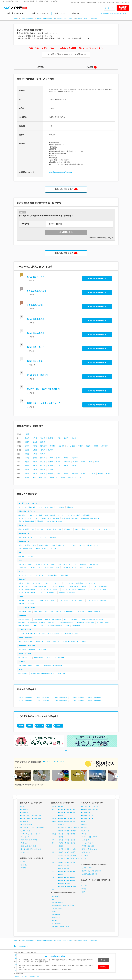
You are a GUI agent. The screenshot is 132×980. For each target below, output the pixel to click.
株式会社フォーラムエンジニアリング (43, 403)
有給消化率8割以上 (57, 902)
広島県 (50, 466)
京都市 (75, 462)
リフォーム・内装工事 (71, 642)
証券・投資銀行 (24, 626)
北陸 (100, 3)
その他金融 (76, 626)
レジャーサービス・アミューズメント (32, 575)
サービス (22, 560)
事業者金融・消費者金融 (85, 622)
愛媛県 (43, 470)
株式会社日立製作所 (36, 333)
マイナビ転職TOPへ (22, 946)
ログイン (111, 8)
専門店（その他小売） (48, 592)
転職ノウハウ (60, 13)
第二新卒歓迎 (56, 896)
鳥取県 (27, 466)
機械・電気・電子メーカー (28, 511)
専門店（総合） (24, 586)
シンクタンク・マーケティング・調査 (32, 634)
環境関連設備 (39, 658)
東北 (78, 3)
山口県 (58, 466)
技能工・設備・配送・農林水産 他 (31, 849)
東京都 (52, 446)
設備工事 (56, 642)
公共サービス (25, 852)
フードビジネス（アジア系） (97, 600)
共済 (67, 626)
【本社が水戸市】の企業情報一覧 (66, 18)
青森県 (27, 438)
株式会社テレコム (35, 361)
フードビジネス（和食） (27, 604)
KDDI (30, 725)
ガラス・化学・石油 (54, 529)
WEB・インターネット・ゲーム (31, 834)
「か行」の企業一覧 (43, 698)
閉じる (103, 960)
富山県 (27, 454)
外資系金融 (38, 619)
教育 (53, 564)
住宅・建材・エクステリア (28, 537)
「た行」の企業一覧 (77, 698)
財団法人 (59, 725)
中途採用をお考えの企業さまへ (111, 13)
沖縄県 (83, 474)
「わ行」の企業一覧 (94, 701)
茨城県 (27, 442)
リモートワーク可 (57, 908)
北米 (34, 477)
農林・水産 (62, 673)
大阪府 (43, 462)
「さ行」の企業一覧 (60, 698)
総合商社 (22, 556)
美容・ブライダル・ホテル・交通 (31, 819)
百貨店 (21, 583)
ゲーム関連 (60, 507)
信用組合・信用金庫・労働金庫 (93, 619)
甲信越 (94, 3)
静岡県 (35, 458)
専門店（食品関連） (40, 586)
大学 (49, 725)
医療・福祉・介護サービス (67, 564)
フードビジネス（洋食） (47, 600)
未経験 (84, 889)
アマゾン (40, 725)
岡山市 (66, 466)
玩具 (53, 545)
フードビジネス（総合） (27, 600)
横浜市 (88, 446)
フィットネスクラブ (69, 567)
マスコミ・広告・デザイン (28, 608)
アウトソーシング (42, 564)
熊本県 (50, 474)
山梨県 (35, 450)
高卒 (84, 892)
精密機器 (86, 515)
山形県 (58, 438)
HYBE (21, 725)
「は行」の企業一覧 (25, 701)
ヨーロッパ (43, 477)
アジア (27, 477)
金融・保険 (22, 615)
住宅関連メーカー (25, 533)
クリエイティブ (26, 831)
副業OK (54, 912)
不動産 (84, 642)
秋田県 (50, 438)
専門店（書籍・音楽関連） (28, 589)
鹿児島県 (75, 474)
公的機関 (22, 662)
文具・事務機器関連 (25, 548)
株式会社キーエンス (36, 347)
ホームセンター (91, 583)
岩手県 (35, 438)
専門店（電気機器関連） (100, 586)
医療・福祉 (25, 822)
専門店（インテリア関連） (28, 592)
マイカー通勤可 (56, 924)
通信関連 (70, 507)
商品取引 (51, 622)
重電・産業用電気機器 (26, 521)
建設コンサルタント (25, 642)
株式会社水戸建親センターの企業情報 (87, 18)
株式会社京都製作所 (36, 319)
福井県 (43, 454)
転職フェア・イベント (40, 13)
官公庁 (38, 666)
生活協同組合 (23, 673)
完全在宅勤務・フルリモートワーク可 (63, 905)
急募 (53, 899)
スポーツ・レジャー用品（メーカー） (86, 545)
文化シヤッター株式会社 (38, 375)
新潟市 (50, 450)
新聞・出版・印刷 (40, 612)
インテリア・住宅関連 (48, 537)
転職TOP (16, 18)
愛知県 (43, 458)
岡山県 (43, 466)
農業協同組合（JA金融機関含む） (43, 673)
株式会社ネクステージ (37, 277)
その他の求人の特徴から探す (60, 927)
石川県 (35, 454)
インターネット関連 (46, 507)
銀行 (66, 619)
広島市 (74, 466)
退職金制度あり (56, 918)
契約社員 (24, 865)
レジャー (22, 571)
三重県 (50, 458)
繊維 (77, 529)
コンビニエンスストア (53, 583)
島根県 (35, 466)
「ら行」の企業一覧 (77, 701)
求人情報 (90, 67)
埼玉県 (27, 446)
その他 (21, 669)
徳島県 (27, 470)
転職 (16, 964)
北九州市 (92, 474)
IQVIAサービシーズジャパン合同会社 (43, 389)
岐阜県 (27, 458)
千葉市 (80, 446)
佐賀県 (35, 474)
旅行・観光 (65, 575)
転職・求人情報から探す (16, 13)
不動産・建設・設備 (26, 638)
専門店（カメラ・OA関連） (78, 586)
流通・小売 (22, 579)
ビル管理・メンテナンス (27, 567)
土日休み (85, 886)
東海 (104, 3)
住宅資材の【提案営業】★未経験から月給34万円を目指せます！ (46, 216)
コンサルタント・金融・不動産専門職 (32, 828)
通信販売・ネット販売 (67, 592)
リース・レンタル (39, 626)
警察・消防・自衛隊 (25, 666)
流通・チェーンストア (34, 583)
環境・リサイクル (25, 658)
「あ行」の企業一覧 (25, 698)
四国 (117, 3)
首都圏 (89, 3)
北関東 (83, 3)
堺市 (90, 462)
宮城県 (43, 438)
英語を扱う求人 (35, 976)
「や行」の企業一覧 (60, 701)
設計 (48, 642)
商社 (20, 552)
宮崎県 (66, 474)
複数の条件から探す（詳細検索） (92, 871)
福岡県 (27, 474)
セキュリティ (94, 564)
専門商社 (31, 556)
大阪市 (83, 462)
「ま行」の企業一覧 (43, 701)
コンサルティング (25, 630)
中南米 (63, 477)
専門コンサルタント (55, 634)
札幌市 (27, 434)
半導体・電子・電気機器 (50, 518)
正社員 (23, 862)
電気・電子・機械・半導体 (29, 840)
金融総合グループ (25, 619)
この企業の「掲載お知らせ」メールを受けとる (66, 54)
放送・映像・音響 (25, 612)
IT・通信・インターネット (28, 503)
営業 (23, 806)
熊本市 (108, 474)
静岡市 (58, 458)
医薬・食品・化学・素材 (28, 846)
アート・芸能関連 (94, 612)
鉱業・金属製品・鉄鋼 (26, 529)
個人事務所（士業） (72, 634)
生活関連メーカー (25, 541)
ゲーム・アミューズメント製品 (69, 515)
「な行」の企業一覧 (94, 698)
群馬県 (43, 442)
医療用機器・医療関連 (70, 518)
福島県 (66, 438)
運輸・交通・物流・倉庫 (27, 646)
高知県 (50, 470)
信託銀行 (22, 622)
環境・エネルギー (25, 654)
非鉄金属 (40, 529)
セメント (107, 529)
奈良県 (58, 462)
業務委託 (24, 868)
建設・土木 (40, 642)
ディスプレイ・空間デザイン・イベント (70, 612)
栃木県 (35, 442)
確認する (103, 967)
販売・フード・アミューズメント (31, 815)
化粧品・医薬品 (30, 545)
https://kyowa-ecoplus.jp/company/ (61, 172)
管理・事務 (25, 812)
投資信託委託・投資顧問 (37, 622)
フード (21, 597)
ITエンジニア (25, 837)
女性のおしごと (77, 13)
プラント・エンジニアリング (28, 518)
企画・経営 (25, 809)
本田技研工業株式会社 (37, 291)
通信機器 (40, 521)
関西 (108, 3)
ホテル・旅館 (53, 575)
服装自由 (54, 921)
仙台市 (74, 438)
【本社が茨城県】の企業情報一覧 (46, 18)
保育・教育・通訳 (27, 825)
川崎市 (96, 446)
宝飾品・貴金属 (41, 548)
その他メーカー (55, 548)
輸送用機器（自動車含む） (90, 518)
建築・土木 (25, 843)
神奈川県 (61, 446)
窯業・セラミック (88, 529)
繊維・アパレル (64, 545)
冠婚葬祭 (83, 564)
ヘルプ (125, 13)
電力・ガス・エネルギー (55, 658)
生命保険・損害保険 (55, 626)
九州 (122, 3)
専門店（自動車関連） (58, 586)
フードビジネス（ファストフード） (71, 600)
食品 (20, 545)
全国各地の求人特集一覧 (90, 874)
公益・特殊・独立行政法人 (53, 666)
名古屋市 (75, 458)
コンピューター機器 (35, 515)
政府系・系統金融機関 (53, 619)
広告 (51, 612)
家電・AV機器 (50, 515)
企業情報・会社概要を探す (28, 18)
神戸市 (97, 462)
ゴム (99, 529)
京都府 (35, 462)
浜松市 (66, 458)
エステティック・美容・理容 (49, 567)
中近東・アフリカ (75, 477)
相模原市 (104, 446)
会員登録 (123, 8)
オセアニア (54, 477)
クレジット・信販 (103, 622)
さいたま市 (71, 446)
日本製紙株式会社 (35, 305)
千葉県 (35, 446)
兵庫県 (50, 462)
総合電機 (22, 515)
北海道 (73, 3)
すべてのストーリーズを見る (55, 761)
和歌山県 (67, 462)
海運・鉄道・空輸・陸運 (27, 650)
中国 (113, 3)
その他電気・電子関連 (55, 521)
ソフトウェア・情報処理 (27, 507)
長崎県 (43, 474)
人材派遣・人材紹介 (25, 564)
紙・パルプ (68, 529)
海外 (126, 3)
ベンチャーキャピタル (66, 622)
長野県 (43, 450)
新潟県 (27, 450)
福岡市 (100, 474)
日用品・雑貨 (44, 545)
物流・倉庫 (43, 650)
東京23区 (44, 446)
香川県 (35, 470)
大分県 (58, 474)
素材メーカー (23, 525)
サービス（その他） (86, 567)
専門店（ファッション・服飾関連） (75, 589)
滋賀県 (27, 462)
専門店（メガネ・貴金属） (50, 589)
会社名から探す (87, 868)
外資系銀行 (74, 619)
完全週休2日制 (56, 914)
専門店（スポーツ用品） (99, 589)
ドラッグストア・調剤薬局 (73, 583)
